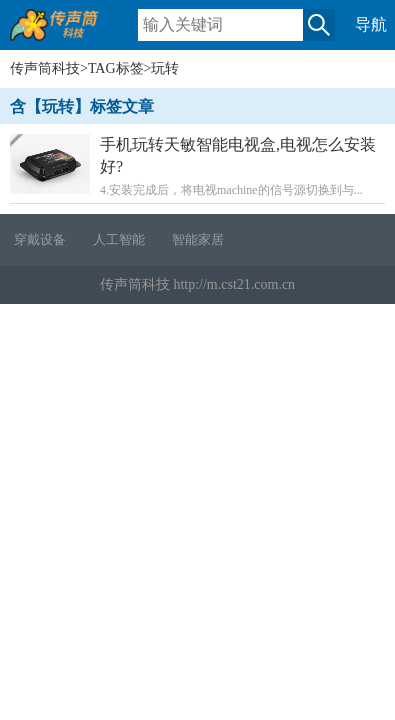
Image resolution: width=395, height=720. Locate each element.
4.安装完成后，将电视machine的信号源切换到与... (197, 165)
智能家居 (198, 239)
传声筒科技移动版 (65, 33)
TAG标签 (116, 68)
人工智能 (119, 239)
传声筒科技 (45, 68)
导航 (371, 24)
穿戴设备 (40, 239)
